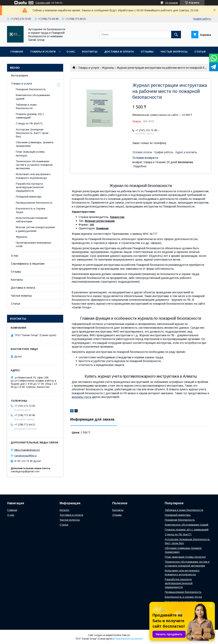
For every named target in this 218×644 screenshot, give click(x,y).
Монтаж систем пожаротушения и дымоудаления (35, 229)
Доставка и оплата (119, 52)
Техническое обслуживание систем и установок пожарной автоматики (34, 165)
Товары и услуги (43, 52)
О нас (71, 52)
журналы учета (81, 397)
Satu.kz (126, 635)
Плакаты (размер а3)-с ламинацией (187, 530)
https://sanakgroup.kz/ (27, 450)
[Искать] (176, 35)
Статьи (200, 52)
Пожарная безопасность (31, 89)
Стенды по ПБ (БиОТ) (29, 123)
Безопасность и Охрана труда (31, 210)
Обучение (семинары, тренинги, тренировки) (35, 144)
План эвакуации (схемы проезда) (30, 153)
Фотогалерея (19, 76)
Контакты (90, 52)
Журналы (108, 68)
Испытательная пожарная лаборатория (32, 220)
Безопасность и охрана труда (183, 597)
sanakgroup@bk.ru (26, 456)
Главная (17, 52)
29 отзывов (171, 3)
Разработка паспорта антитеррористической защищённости (179, 583)
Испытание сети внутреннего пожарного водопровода (33, 176)
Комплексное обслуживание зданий (33, 97)
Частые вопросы (174, 52)
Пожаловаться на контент (128, 639)
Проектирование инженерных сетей (34, 244)
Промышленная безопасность (34, 203)
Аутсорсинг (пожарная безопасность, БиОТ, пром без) (32, 133)
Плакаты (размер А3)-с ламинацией (30, 116)
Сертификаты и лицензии (28, 264)
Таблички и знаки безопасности (26, 106)
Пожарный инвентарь (29, 197)
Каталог (65, 510)
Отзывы (147, 52)
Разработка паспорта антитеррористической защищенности (30, 187)
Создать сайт (43, 3)
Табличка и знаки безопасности (184, 510)
